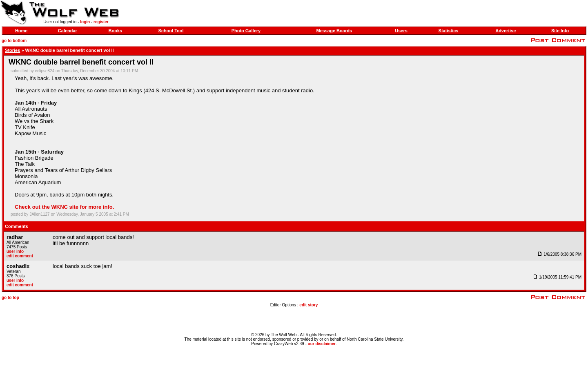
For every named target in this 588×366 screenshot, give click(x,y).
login (85, 22)
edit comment (20, 256)
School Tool (171, 31)
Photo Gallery (246, 31)
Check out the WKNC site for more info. (64, 207)
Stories (12, 50)
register (101, 22)
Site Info (560, 31)
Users (401, 31)
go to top (10, 298)
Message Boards (334, 31)
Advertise (506, 31)
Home (21, 31)
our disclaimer (322, 344)
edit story (308, 305)
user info (15, 251)
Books (116, 31)
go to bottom (14, 41)
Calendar (68, 31)
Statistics (449, 31)
